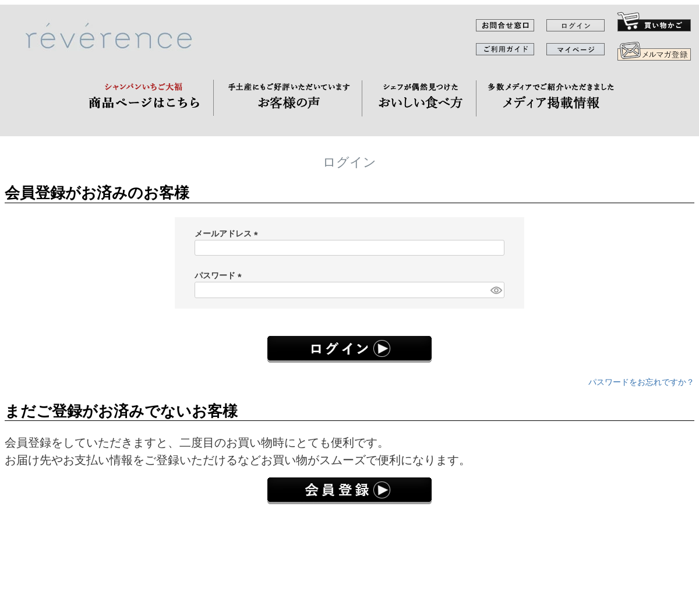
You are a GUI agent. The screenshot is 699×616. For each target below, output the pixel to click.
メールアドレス (228, 233)
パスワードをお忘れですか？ (641, 382)
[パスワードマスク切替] (496, 290)
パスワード (220, 275)
